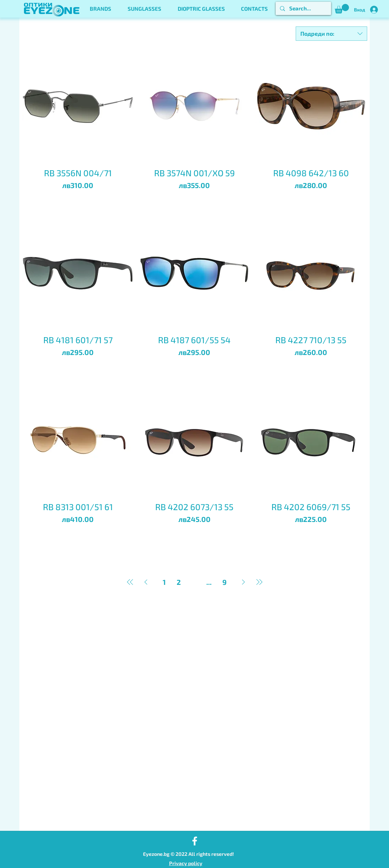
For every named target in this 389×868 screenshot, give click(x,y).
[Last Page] (259, 582)
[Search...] (303, 8)
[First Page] (130, 582)
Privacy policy (186, 863)
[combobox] (331, 34)
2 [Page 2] (179, 582)
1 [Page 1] (164, 582)
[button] (100, 9)
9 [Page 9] (225, 582)
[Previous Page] (146, 582)
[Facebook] (195, 841)
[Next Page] (243, 582)
